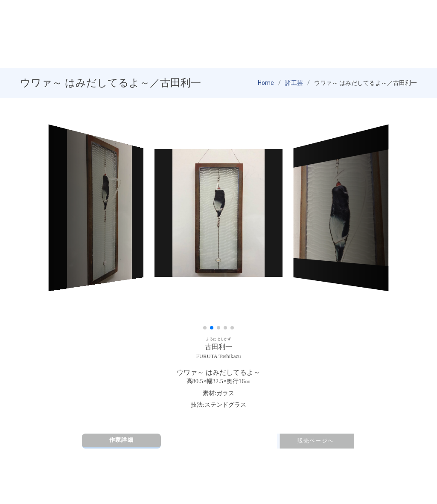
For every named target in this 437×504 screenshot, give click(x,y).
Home (266, 83)
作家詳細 (121, 440)
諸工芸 (294, 83)
